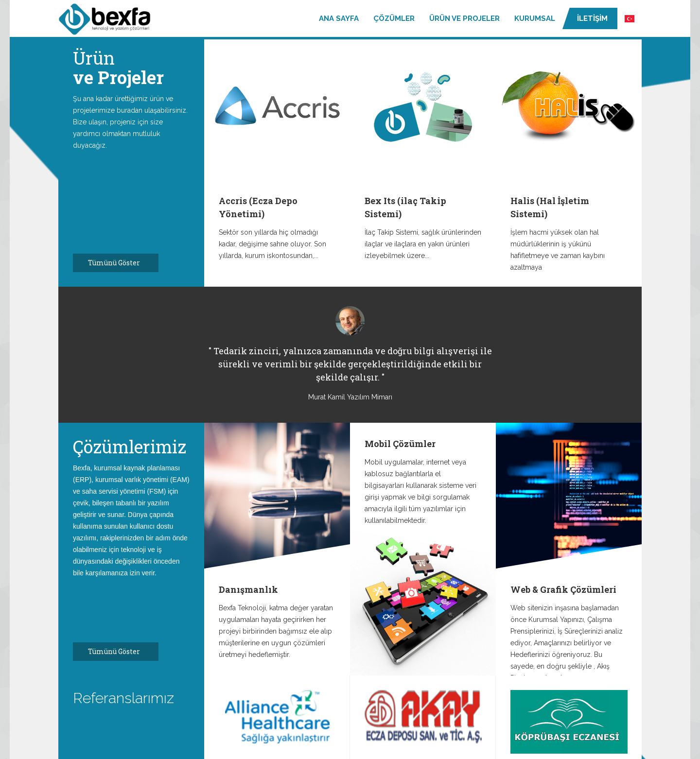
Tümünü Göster (119, 263)
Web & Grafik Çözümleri (563, 589)
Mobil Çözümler (400, 444)
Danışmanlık (248, 589)
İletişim (592, 18)
